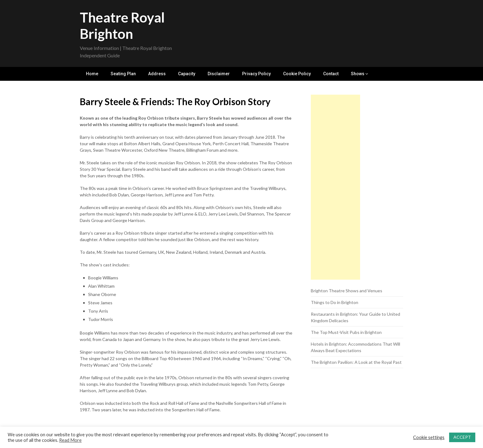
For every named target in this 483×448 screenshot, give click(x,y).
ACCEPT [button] (462, 437)
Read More (70, 440)
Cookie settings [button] (429, 437)
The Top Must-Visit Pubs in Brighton (346, 332)
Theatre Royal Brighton (122, 25)
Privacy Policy (256, 74)
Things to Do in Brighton (335, 302)
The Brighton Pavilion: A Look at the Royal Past (356, 362)
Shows (358, 74)
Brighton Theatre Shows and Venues (347, 291)
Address (157, 74)
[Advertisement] (335, 187)
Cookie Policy (297, 74)
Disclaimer (219, 74)
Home (92, 74)
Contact (331, 74)
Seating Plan (123, 74)
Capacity (187, 74)
